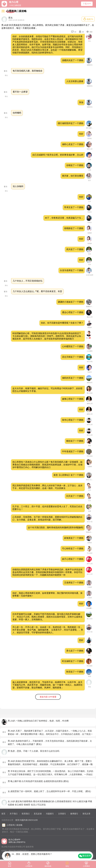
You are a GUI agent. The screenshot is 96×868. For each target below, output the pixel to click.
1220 (35, 820)
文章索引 (62, 814)
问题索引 (50, 814)
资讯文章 (86, 814)
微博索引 (74, 814)
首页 (3, 814)
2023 (30, 820)
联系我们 (26, 814)
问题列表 (24, 820)
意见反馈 (38, 814)
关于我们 (14, 814)
